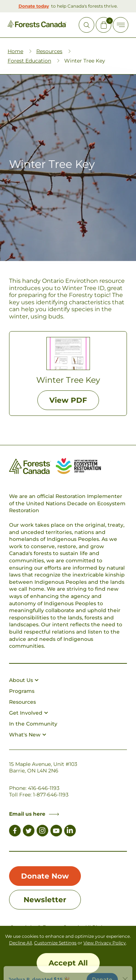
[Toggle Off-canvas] (121, 25)
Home (15, 51)
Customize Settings (55, 943)
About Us (24, 680)
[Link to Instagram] (42, 832)
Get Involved (28, 713)
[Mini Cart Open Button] (104, 25)
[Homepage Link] (37, 26)
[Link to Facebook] (15, 832)
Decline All (20, 943)
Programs (22, 691)
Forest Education (29, 61)
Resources (49, 51)
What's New (28, 735)
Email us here (34, 814)
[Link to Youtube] (56, 832)
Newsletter (45, 900)
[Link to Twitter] (29, 832)
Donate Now (45, 876)
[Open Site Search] (86, 25)
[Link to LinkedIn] (70, 832)
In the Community (33, 724)
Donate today (34, 6)
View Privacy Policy (105, 943)
